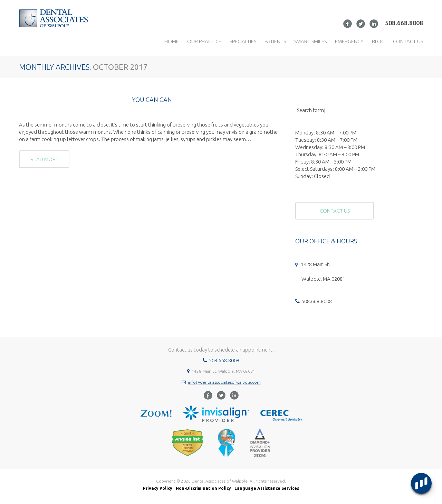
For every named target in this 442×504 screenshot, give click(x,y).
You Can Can (152, 100)
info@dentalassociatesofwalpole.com (224, 382)
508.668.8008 (404, 23)
